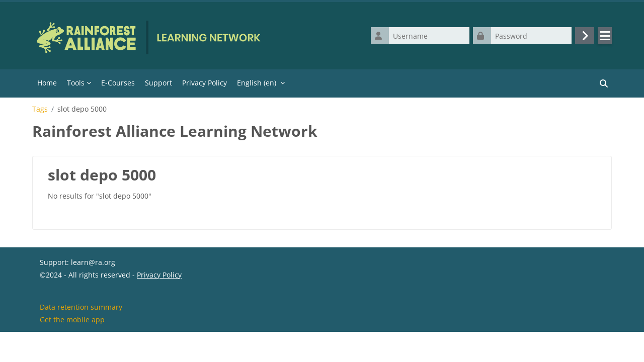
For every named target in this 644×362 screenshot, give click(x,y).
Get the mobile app (72, 349)
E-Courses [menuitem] (118, 83)
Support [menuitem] (158, 83)
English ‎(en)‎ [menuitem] (257, 83)
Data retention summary (81, 336)
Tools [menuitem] (76, 83)
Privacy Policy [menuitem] (205, 83)
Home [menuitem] (47, 83)
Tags (40, 109)
